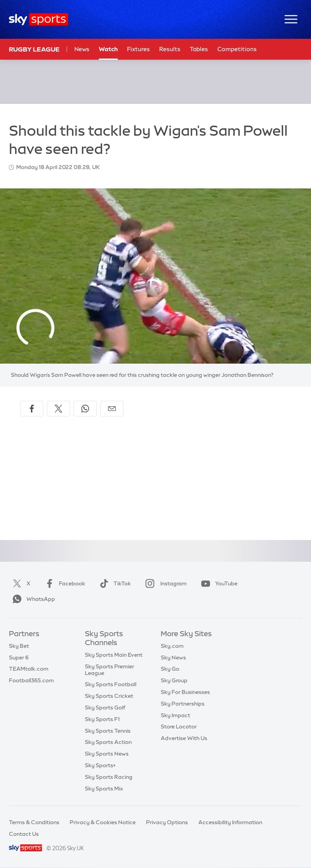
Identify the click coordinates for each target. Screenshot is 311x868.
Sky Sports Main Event (114, 655)
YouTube (218, 583)
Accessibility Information (230, 822)
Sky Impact (175, 715)
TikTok (114, 583)
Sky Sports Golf (105, 708)
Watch (108, 49)
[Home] (39, 20)
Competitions (237, 49)
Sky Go (170, 669)
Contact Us (24, 834)
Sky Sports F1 (102, 719)
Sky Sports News (107, 754)
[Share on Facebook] (32, 409)
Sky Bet (19, 646)
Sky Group (174, 680)
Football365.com (31, 680)
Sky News (173, 657)
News (82, 49)
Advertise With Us (184, 738)
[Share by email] (112, 409)
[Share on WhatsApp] (85, 409)
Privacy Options (167, 822)
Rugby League (34, 49)
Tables (199, 49)
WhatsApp (32, 599)
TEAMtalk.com (29, 669)
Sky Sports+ (100, 765)
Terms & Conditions (34, 822)
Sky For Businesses (185, 692)
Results (170, 49)
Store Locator (179, 726)
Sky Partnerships (183, 704)
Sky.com (172, 646)
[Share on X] (58, 409)
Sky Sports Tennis (108, 731)
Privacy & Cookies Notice (103, 822)
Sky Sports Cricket (109, 696)
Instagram (164, 583)
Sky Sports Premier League (109, 670)
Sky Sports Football (111, 684)
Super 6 (19, 657)
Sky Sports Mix (104, 789)
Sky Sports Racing (109, 777)
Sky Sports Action (108, 742)
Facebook (64, 583)
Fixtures (138, 49)
